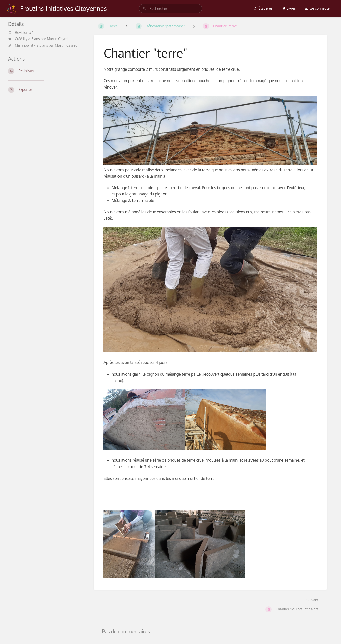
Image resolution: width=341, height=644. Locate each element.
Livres (289, 8)
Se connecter (318, 8)
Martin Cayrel (58, 39)
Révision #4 (21, 33)
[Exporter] (45, 90)
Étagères (263, 8)
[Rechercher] (145, 9)
